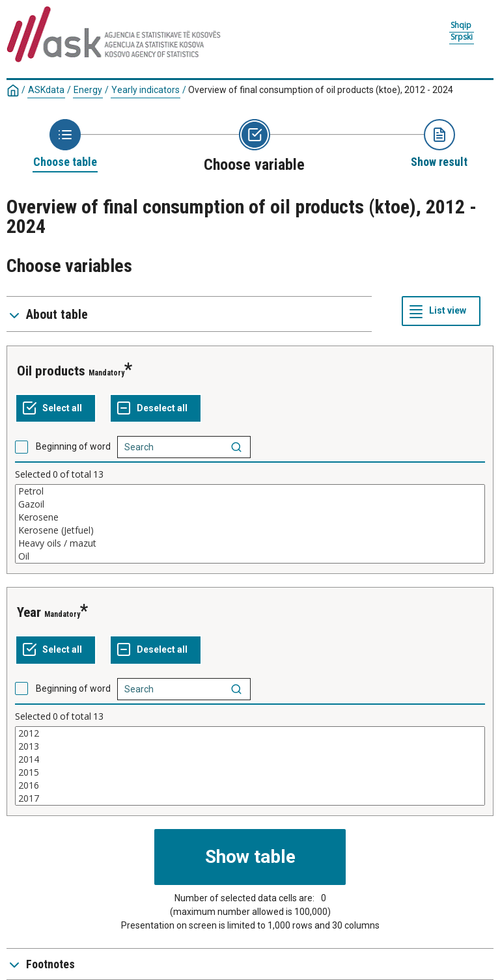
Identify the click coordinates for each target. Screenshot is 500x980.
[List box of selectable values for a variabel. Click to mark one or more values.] (250, 524)
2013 (250, 746)
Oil (250, 556)
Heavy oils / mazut (250, 543)
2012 (250, 733)
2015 (250, 772)
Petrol (250, 491)
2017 (250, 798)
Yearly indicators (146, 90)
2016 (250, 785)
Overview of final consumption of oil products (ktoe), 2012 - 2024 (321, 90)
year (29, 612)
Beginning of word (73, 446)
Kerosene (250, 517)
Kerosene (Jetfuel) (250, 530)
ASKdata (46, 90)
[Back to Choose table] (65, 144)
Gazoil (250, 504)
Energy (88, 90)
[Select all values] (56, 409)
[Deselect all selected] (156, 409)
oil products (51, 371)
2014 (250, 759)
